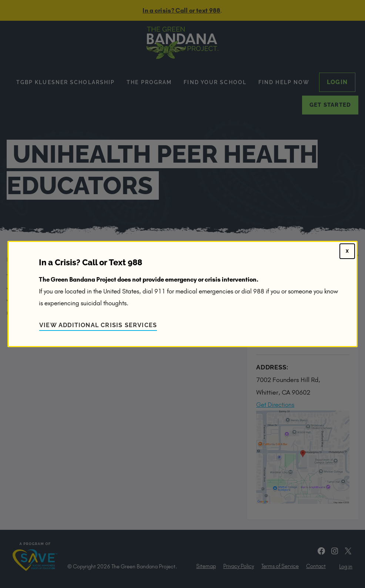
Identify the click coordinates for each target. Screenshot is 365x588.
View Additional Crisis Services (98, 325)
